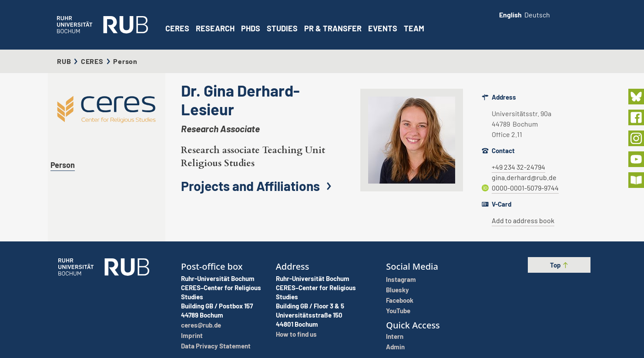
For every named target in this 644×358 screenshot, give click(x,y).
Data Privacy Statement (216, 346)
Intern (395, 336)
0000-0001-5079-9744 (525, 188)
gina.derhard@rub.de (524, 177)
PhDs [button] (251, 28)
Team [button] (414, 28)
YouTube (398, 311)
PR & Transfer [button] (333, 28)
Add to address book (523, 220)
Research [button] (215, 28)
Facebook (400, 300)
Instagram (401, 279)
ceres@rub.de (201, 325)
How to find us (296, 334)
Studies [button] (282, 28)
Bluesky (397, 290)
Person (63, 165)
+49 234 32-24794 (518, 167)
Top (559, 265)
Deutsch (537, 15)
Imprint (192, 335)
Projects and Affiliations (258, 186)
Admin (395, 347)
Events (383, 28)
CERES (177, 28)
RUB (64, 61)
